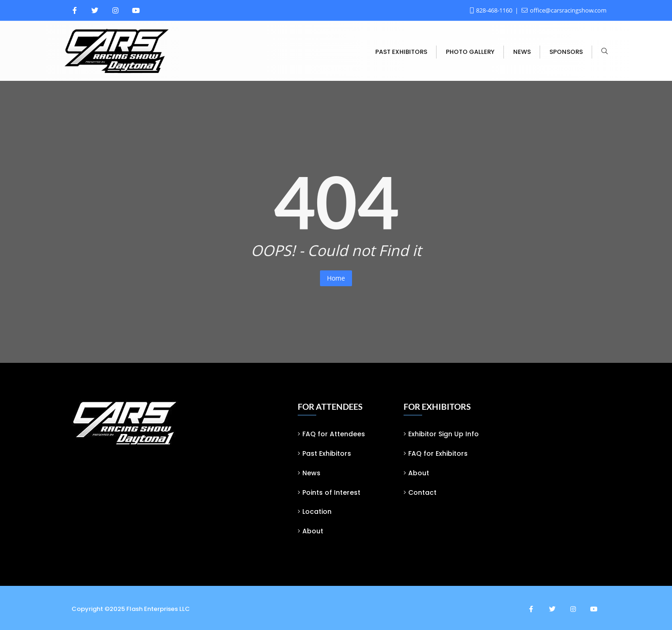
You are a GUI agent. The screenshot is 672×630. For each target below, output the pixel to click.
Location (317, 512)
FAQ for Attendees (334, 434)
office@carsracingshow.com (564, 10)
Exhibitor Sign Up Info (444, 434)
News (311, 473)
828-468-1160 (492, 10)
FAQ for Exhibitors (438, 453)
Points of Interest (331, 492)
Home (336, 278)
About (313, 531)
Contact (422, 492)
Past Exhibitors (327, 453)
